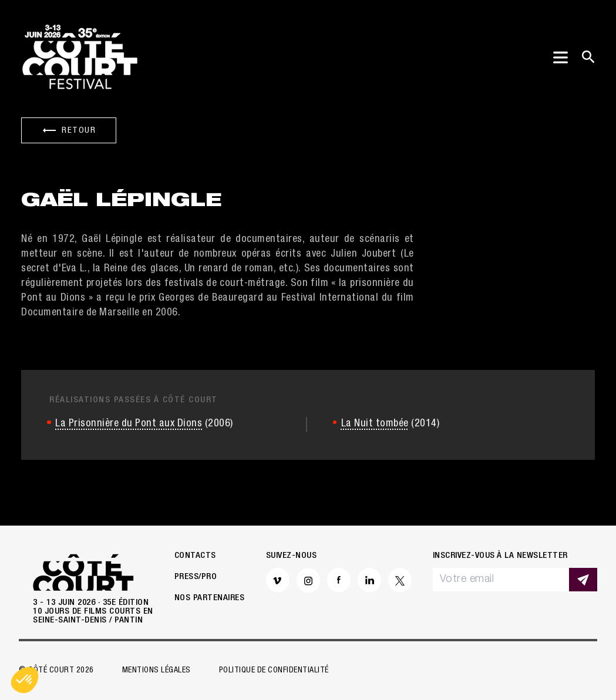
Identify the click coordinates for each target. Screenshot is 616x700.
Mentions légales (156, 671)
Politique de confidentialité (274, 671)
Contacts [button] (195, 556)
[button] (25, 680)
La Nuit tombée (375, 424)
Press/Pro (196, 577)
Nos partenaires (210, 598)
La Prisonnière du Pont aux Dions (129, 424)
